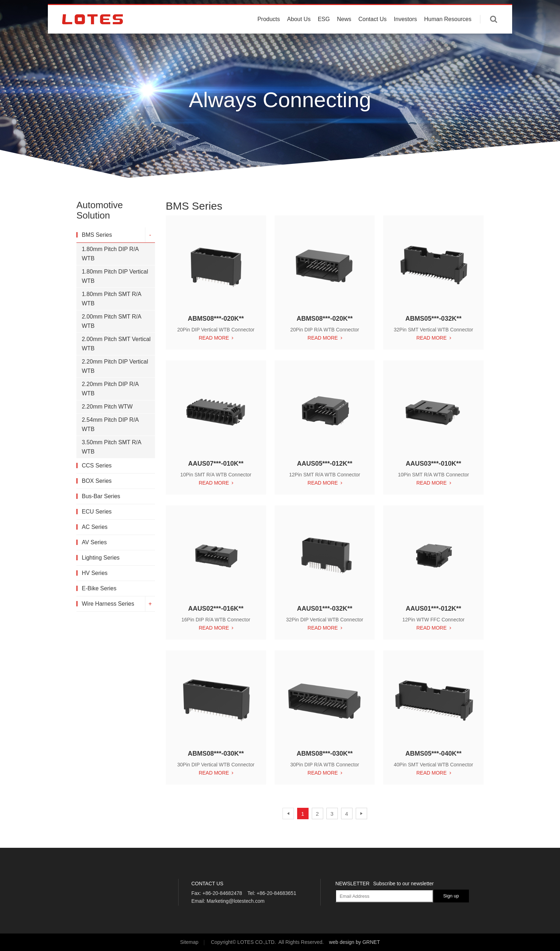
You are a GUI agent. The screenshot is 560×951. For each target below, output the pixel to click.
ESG (324, 33)
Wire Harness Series (107, 604)
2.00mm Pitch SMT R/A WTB (111, 321)
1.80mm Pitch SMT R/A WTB (111, 299)
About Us (299, 33)
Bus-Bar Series (100, 496)
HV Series (94, 573)
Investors (406, 33)
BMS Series (96, 235)
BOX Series (96, 481)
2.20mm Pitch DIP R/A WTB (110, 389)
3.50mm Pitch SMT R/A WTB (111, 447)
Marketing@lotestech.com (236, 901)
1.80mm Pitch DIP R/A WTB (110, 254)
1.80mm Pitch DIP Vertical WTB (114, 276)
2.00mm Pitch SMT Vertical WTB (116, 344)
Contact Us (372, 33)
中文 (497, 11)
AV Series (94, 542)
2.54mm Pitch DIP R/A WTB (110, 424)
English (476, 11)
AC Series (94, 527)
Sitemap (189, 942)
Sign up (451, 896)
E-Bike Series (98, 588)
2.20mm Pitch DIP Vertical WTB (114, 366)
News (344, 33)
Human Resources (448, 33)
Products (269, 33)
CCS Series (96, 466)
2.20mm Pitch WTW (106, 407)
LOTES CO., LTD (92, 33)
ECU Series (96, 512)
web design (342, 942)
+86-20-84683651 (276, 893)
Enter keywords (494, 33)
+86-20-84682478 (222, 893)
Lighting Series (100, 558)
